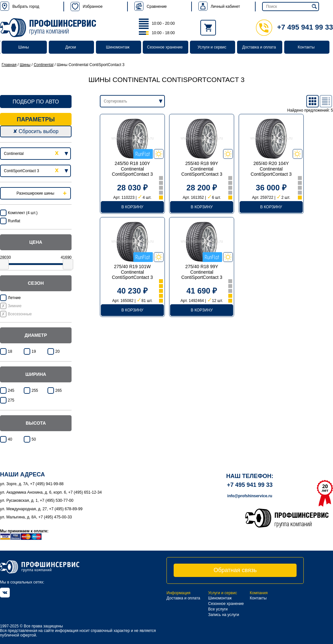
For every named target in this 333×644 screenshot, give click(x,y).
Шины (24, 47)
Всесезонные (20, 314)
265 (59, 391)
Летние (14, 298)
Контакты (306, 47)
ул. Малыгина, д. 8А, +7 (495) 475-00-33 (36, 517)
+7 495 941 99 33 (294, 27)
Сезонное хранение (165, 47)
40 (10, 439)
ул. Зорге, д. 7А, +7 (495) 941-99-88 (32, 484)
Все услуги (218, 609)
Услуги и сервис (212, 47)
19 (34, 351)
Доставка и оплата (259, 47)
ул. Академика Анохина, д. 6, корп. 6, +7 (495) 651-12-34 (51, 492)
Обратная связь (235, 570)
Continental (44, 65)
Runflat (14, 221)
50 (34, 439)
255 (35, 391)
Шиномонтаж (118, 47)
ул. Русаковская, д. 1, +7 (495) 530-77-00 (37, 500)
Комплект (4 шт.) (23, 213)
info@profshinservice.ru (250, 496)
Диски (71, 47)
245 (11, 391)
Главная (9, 65)
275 (11, 400)
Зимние (15, 306)
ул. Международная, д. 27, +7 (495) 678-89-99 (41, 509)
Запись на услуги (224, 615)
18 (10, 351)
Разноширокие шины (35, 193)
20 (57, 351)
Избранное (87, 7)
